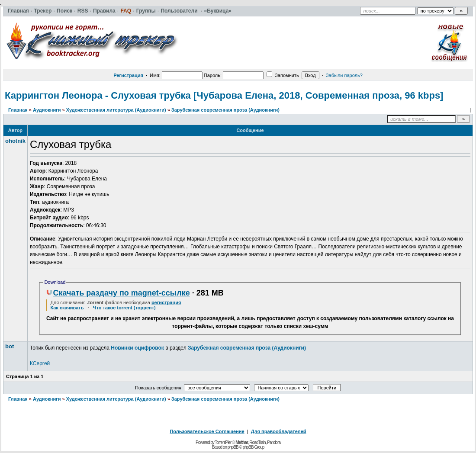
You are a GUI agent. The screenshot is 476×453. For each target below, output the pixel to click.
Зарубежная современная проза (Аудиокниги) (225, 110)
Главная (18, 110)
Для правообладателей (279, 431)
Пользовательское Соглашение (207, 431)
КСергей (40, 363)
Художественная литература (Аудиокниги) (116, 110)
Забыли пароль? (344, 75)
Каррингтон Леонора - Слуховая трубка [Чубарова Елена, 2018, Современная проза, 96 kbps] (224, 95)
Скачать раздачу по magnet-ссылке (118, 293)
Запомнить (283, 75)
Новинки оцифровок (137, 348)
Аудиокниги (47, 110)
